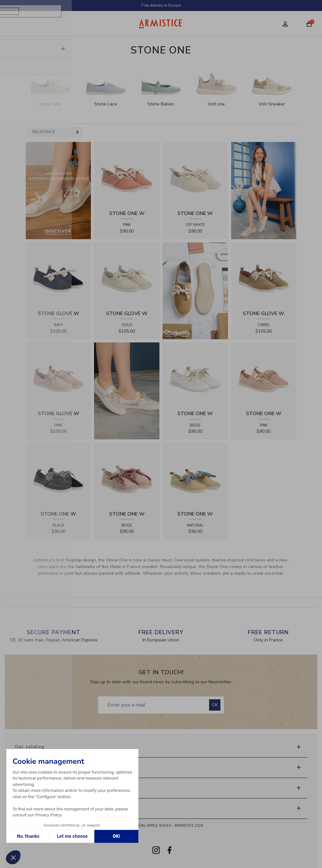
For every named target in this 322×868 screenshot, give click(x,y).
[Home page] (161, 24)
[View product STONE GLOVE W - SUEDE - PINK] (58, 375)
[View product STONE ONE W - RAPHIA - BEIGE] (127, 475)
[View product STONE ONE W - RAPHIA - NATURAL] (195, 475)
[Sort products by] (55, 132)
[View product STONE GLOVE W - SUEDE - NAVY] (58, 275)
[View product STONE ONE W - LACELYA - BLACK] (58, 475)
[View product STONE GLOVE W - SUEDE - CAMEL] (264, 275)
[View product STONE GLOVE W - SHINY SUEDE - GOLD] (127, 275)
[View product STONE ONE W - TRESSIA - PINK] (127, 174)
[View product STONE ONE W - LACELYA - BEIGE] (195, 375)
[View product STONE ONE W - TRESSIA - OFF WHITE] (195, 174)
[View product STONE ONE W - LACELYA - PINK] (264, 375)
